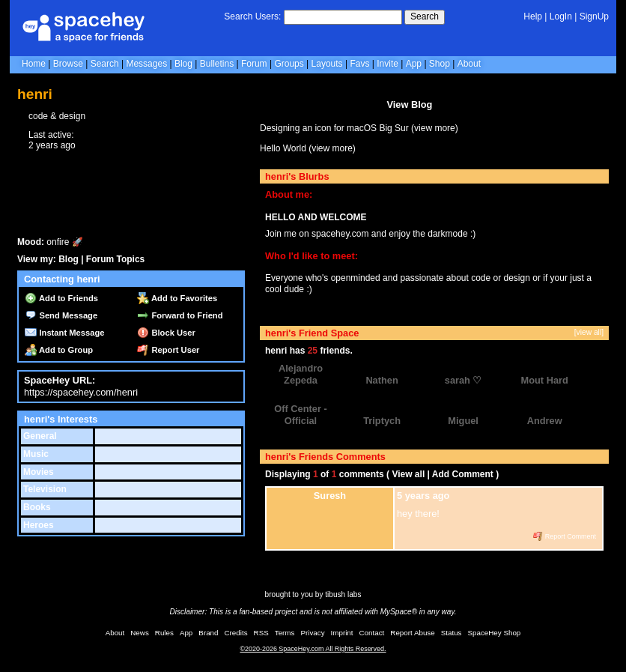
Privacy (312, 633)
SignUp (594, 16)
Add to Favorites (177, 298)
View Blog (409, 105)
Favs (359, 64)
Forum (254, 64)
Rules (164, 633)
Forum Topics (115, 259)
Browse (68, 64)
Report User (168, 350)
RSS (261, 633)
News (140, 633)
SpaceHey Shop (495, 633)
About (469, 64)
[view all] (589, 332)
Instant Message (64, 333)
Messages (146, 64)
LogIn (561, 16)
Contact (372, 633)
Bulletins (217, 64)
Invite (388, 64)
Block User (166, 333)
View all (408, 474)
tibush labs (343, 594)
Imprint (342, 633)
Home (34, 64)
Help (533, 16)
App (414, 64)
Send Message (61, 315)
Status (452, 633)
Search (425, 16)
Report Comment (565, 536)
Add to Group (59, 350)
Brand (208, 633)
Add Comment (463, 474)
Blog (183, 64)
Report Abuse (412, 633)
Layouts (327, 64)
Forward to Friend (180, 315)
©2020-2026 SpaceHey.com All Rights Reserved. (313, 649)
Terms (285, 633)
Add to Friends (61, 298)
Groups (289, 64)
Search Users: (252, 16)
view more (435, 128)
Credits (236, 633)
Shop (440, 64)
